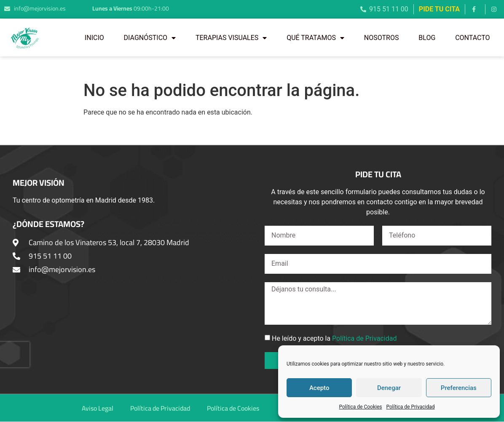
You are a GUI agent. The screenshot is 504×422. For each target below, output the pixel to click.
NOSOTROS (382, 38)
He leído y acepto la (334, 338)
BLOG (427, 38)
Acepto (319, 388)
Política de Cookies (360, 407)
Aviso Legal (94, 408)
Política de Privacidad (411, 407)
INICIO (94, 38)
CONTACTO (472, 38)
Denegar (389, 388)
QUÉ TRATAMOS (315, 38)
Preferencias (459, 388)
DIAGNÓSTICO (150, 38)
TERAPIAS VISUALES (231, 38)
